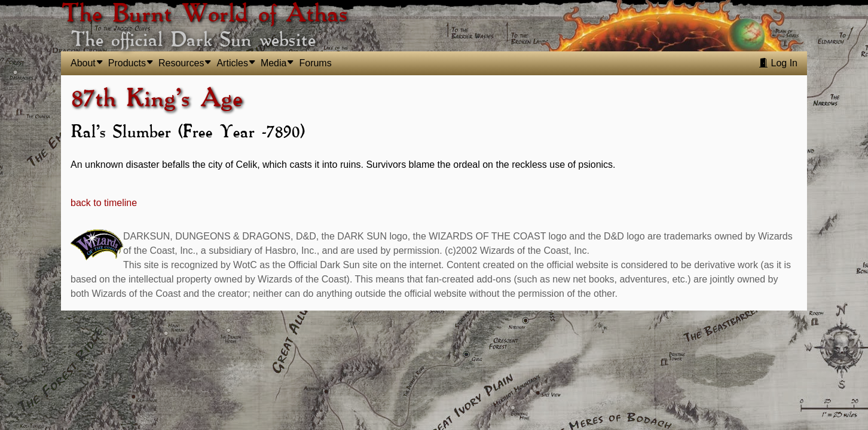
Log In (778, 63)
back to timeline (104, 203)
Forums (315, 63)
